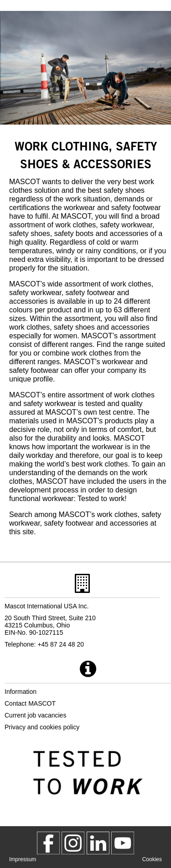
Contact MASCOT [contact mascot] (30, 703)
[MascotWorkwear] (48, 843)
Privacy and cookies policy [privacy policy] (42, 727)
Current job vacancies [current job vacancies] (35, 715)
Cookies (152, 859)
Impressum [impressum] (23, 859)
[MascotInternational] (123, 843)
